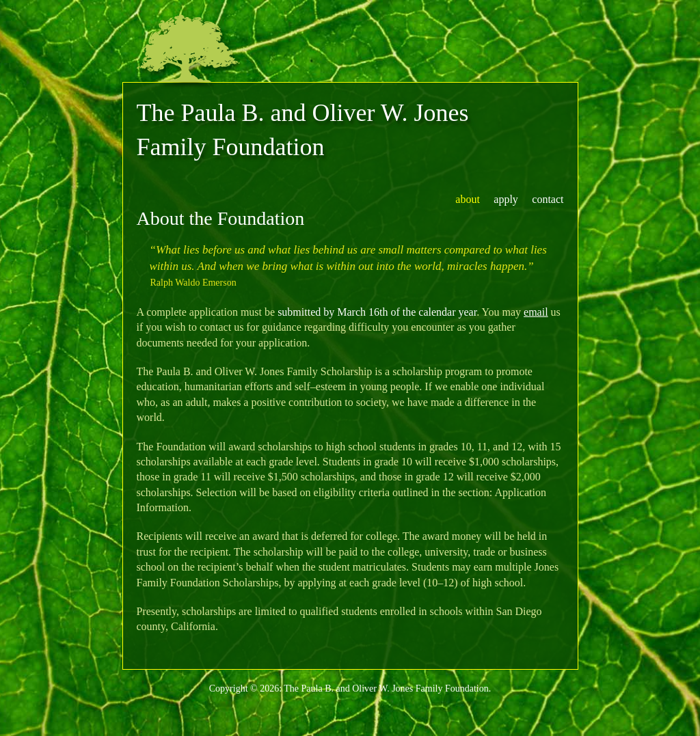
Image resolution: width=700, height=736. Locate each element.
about (468, 199)
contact (548, 199)
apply (506, 199)
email (536, 312)
